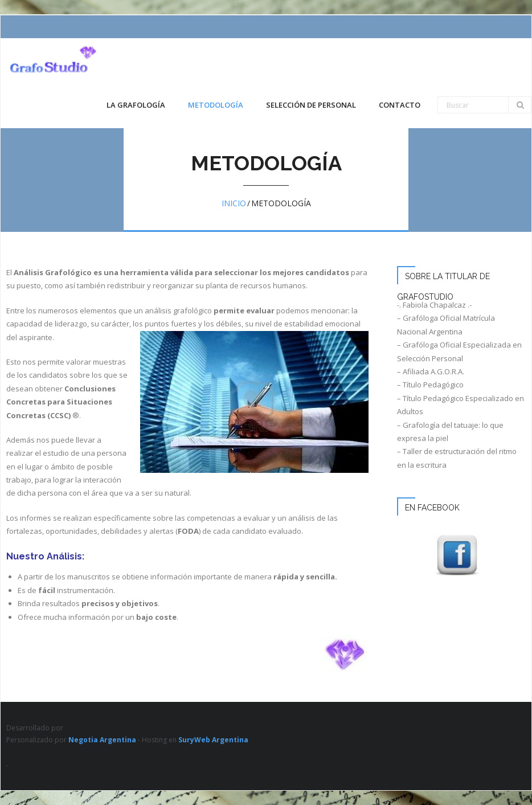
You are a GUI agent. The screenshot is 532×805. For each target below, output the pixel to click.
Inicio (234, 203)
